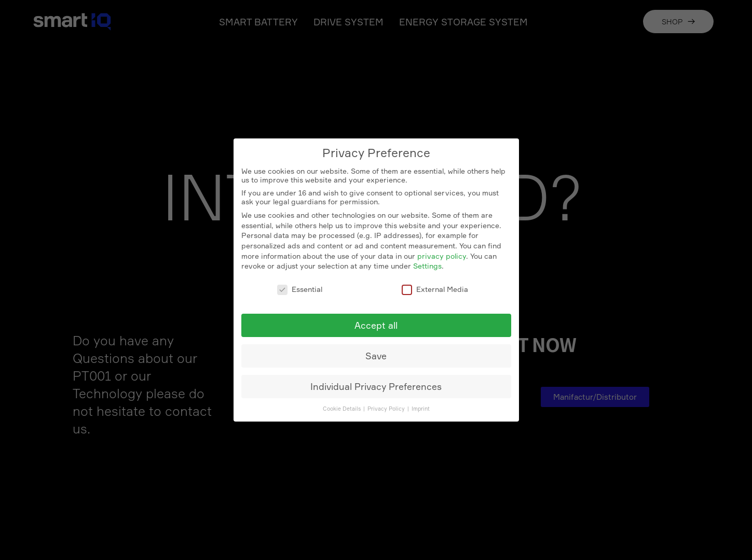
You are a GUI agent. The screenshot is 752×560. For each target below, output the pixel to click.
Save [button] (376, 356)
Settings (427, 266)
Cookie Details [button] (343, 409)
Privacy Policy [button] (387, 409)
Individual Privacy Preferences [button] (376, 387)
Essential (300, 289)
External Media (435, 289)
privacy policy (442, 256)
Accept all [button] (376, 325)
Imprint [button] (421, 409)
